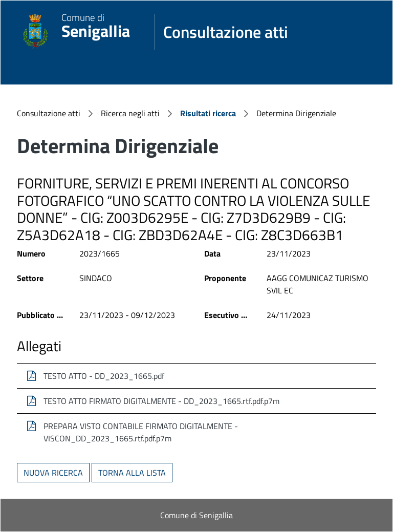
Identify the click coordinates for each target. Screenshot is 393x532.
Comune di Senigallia (196, 515)
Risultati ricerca (208, 113)
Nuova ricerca (53, 473)
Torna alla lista (132, 473)
